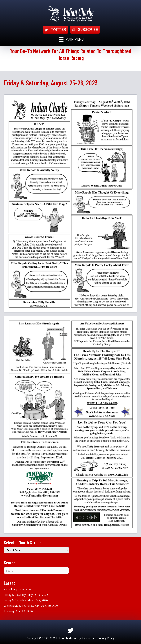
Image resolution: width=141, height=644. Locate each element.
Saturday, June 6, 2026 (18, 589)
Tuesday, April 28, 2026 (18, 611)
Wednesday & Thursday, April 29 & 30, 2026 (31, 606)
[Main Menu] (71, 40)
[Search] (36, 570)
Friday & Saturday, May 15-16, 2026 (26, 595)
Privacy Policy (106, 638)
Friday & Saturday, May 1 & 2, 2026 (26, 600)
